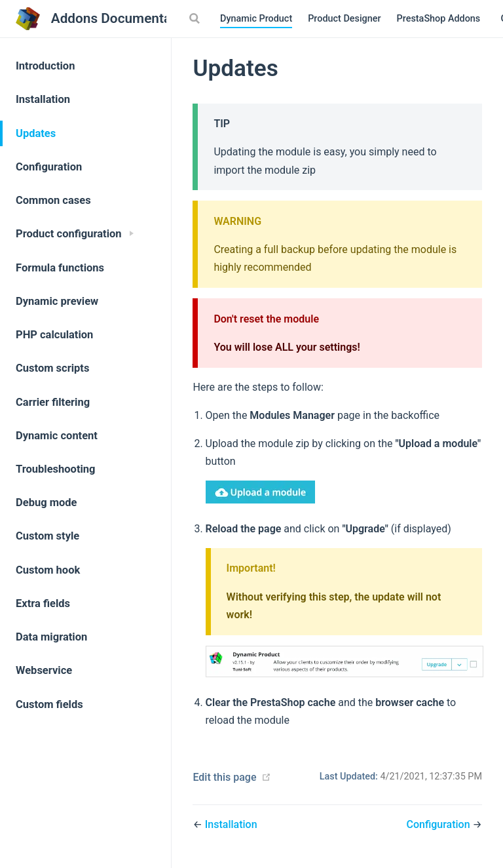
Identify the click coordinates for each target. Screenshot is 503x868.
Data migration (51, 637)
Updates (36, 133)
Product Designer (344, 19)
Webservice (44, 670)
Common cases (53, 200)
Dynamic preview (57, 301)
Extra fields (43, 603)
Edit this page (224, 777)
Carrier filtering (53, 402)
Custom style (47, 536)
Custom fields (49, 704)
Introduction (45, 66)
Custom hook (48, 570)
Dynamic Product (256, 19)
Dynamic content (57, 436)
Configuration (49, 167)
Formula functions (60, 268)
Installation (43, 99)
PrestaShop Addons (440, 20)
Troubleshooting (56, 469)
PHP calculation (54, 335)
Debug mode (47, 503)
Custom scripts (52, 368)
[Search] (196, 18)
